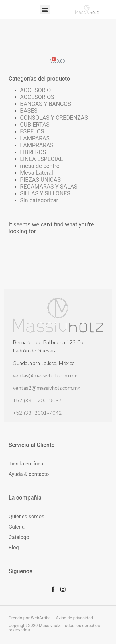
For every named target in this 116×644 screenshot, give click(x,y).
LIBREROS (33, 152)
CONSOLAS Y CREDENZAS (54, 118)
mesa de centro (40, 166)
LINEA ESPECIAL (42, 159)
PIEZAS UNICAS (40, 180)
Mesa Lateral (37, 173)
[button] (45, 10)
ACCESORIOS (37, 97)
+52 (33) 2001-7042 (37, 413)
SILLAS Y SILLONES (45, 193)
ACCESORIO (36, 90)
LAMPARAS (35, 138)
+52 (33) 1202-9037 (37, 401)
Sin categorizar (39, 200)
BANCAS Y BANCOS (46, 104)
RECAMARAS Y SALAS (49, 187)
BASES (29, 111)
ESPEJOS (32, 131)
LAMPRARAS (37, 145)
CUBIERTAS (35, 125)
